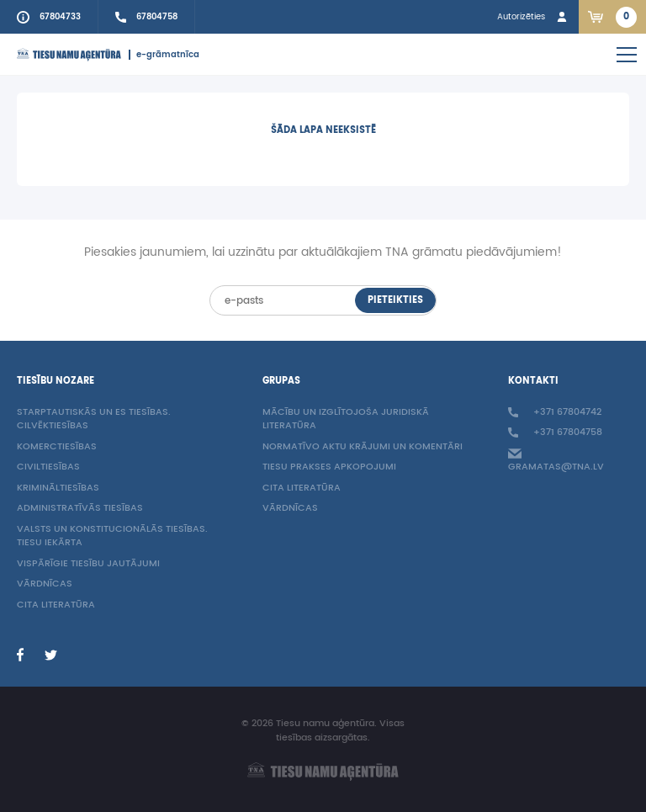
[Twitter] (50, 655)
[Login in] (534, 17)
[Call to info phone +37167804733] (49, 17)
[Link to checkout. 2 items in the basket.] (612, 17)
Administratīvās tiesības (80, 509)
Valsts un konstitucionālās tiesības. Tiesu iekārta (112, 537)
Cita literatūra (56, 605)
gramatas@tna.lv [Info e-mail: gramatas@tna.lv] (556, 461)
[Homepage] (69, 55)
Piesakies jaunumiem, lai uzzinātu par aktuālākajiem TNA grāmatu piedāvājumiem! (323, 252)
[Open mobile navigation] (627, 55)
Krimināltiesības (58, 488)
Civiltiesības (48, 467)
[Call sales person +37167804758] (147, 17)
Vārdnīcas (45, 584)
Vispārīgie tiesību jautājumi (88, 564)
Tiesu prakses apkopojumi (329, 467)
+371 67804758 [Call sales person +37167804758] (555, 433)
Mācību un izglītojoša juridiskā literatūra (346, 420)
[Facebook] (20, 655)
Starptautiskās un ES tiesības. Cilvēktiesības (94, 420)
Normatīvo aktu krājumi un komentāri (363, 447)
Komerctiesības (57, 447)
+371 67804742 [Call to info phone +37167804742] (555, 413)
